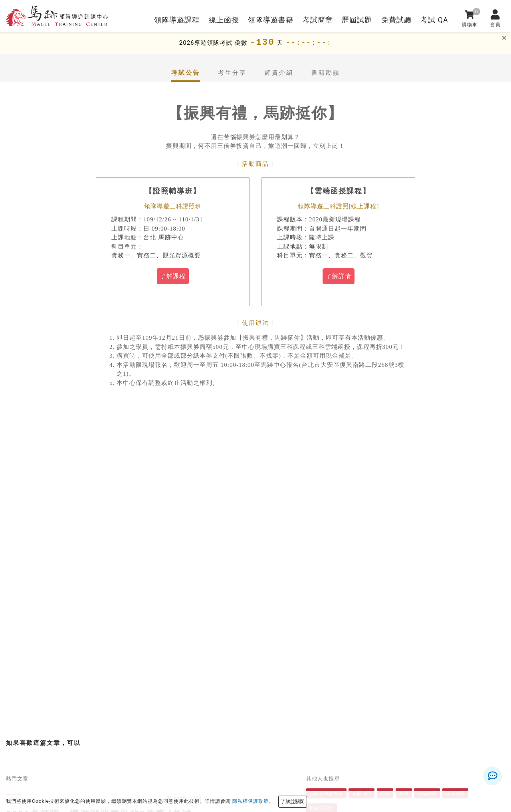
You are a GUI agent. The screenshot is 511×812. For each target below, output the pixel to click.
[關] (504, 38)
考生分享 (232, 73)
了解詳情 (339, 276)
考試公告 (186, 73)
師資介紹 (279, 73)
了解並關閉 (293, 802)
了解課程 (173, 276)
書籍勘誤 (326, 73)
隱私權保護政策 (251, 801)
